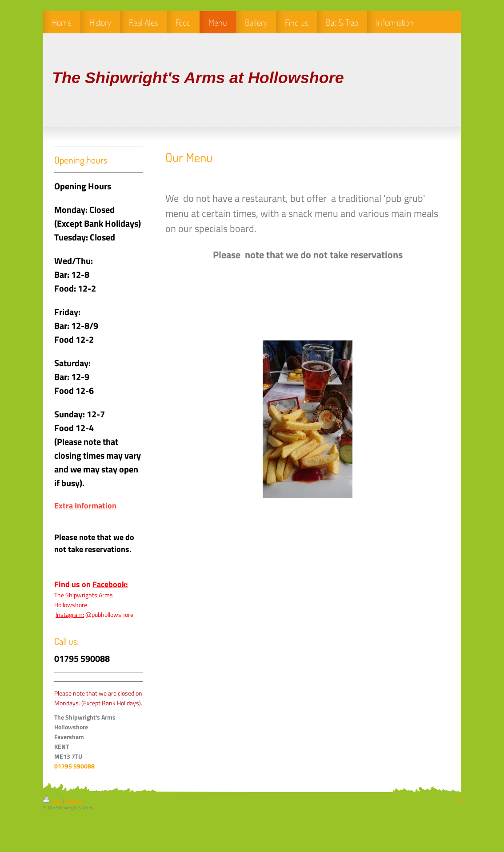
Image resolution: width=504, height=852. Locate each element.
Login (460, 800)
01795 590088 (74, 766)
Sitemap (74, 801)
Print (53, 801)
